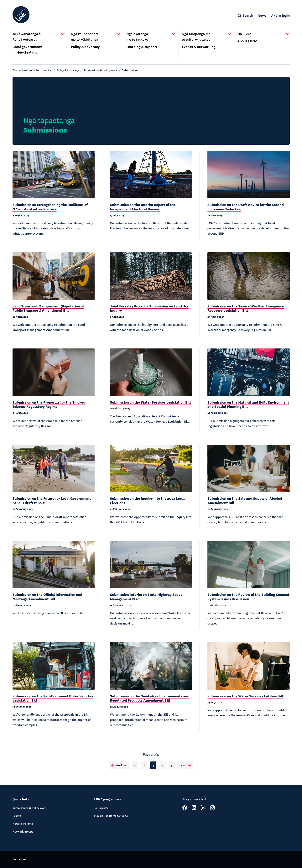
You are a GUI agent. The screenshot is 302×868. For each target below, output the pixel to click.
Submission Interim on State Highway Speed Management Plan (146, 596)
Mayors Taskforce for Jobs (111, 816)
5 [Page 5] (172, 765)
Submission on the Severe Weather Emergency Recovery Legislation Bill (246, 308)
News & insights (23, 824)
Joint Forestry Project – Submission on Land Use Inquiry (149, 308)
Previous (119, 765)
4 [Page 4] (163, 765)
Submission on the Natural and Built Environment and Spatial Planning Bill (248, 404)
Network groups (23, 831)
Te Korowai (101, 808)
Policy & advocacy (68, 70)
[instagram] (212, 809)
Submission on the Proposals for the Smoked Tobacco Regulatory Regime (49, 404)
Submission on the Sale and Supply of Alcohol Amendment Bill (245, 500)
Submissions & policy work (100, 70)
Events (17, 816)
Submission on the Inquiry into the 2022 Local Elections (147, 500)
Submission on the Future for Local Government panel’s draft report (52, 500)
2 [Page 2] (144, 765)
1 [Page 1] (135, 765)
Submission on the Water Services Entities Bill (245, 696)
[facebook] (185, 809)
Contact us (19, 859)
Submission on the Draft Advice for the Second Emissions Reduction (246, 207)
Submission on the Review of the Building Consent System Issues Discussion (248, 596)
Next (186, 765)
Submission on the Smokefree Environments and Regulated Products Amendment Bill (150, 698)
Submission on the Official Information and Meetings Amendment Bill (47, 596)
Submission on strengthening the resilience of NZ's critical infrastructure (50, 207)
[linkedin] (194, 809)
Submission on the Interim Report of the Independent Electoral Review (143, 207)
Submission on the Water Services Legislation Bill (150, 402)
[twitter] (203, 809)
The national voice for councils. (32, 70)
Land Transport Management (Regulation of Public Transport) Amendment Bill (48, 308)
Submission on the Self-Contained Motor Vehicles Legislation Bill (53, 698)
